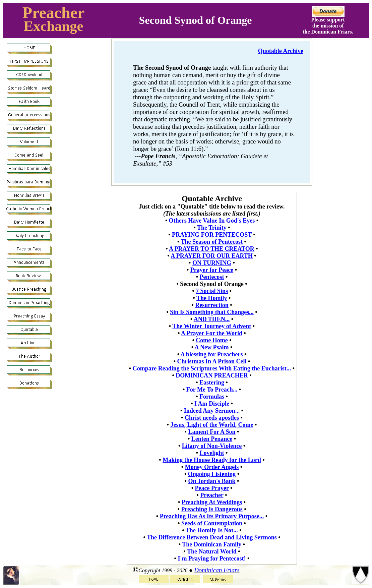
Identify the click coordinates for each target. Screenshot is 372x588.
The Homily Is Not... (212, 530)
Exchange (54, 26)
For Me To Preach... (212, 390)
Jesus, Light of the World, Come (212, 425)
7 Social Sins (212, 291)
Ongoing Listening (212, 474)
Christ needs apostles (212, 418)
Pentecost (212, 277)
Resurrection (212, 305)
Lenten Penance (212, 439)
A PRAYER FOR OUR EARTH (212, 256)
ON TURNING (212, 263)
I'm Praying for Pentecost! (212, 558)
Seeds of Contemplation (212, 523)
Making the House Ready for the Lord (212, 460)
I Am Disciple (212, 404)
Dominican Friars (217, 570)
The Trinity (212, 228)
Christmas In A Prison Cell (212, 361)
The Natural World (212, 551)
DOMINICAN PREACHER (212, 375)
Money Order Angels (212, 467)
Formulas (212, 397)
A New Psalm (211, 347)
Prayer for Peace (212, 270)
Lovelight (212, 453)
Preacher (54, 13)
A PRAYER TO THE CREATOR (212, 249)
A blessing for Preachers (212, 354)
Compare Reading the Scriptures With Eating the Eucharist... (212, 368)
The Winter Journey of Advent (212, 326)
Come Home (212, 340)
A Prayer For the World (212, 333)
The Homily (212, 298)
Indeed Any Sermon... (212, 411)
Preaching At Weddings (212, 502)
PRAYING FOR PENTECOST (212, 235)
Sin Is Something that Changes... (212, 312)
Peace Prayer (212, 488)
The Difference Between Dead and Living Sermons (212, 537)
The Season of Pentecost (212, 242)
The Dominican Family (212, 544)
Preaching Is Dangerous (212, 509)
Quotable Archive (281, 51)
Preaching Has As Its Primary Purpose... (212, 516)
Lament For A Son (212, 432)
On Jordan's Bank (212, 481)
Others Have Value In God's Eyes (212, 221)
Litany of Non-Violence (212, 446)
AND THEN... (212, 319)
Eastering (212, 383)
